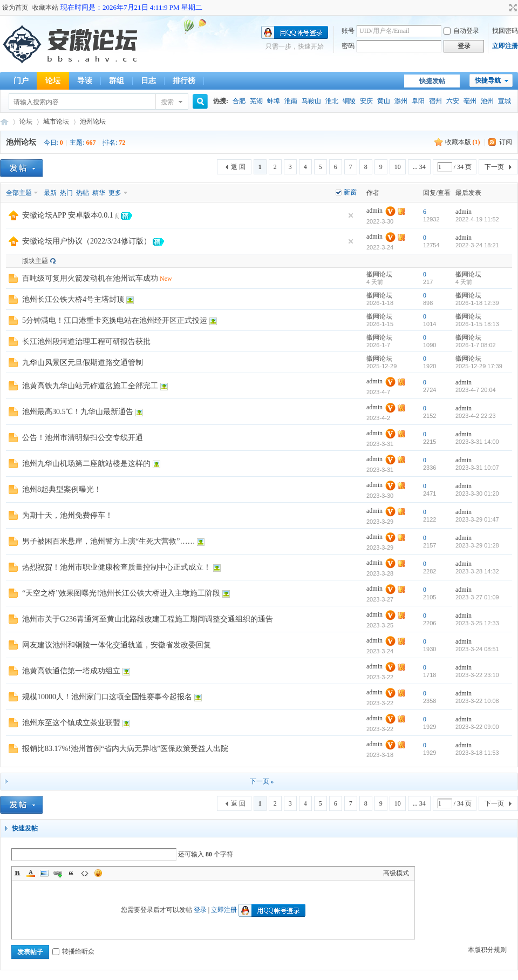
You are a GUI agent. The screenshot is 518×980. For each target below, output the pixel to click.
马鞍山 (311, 101)
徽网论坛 (379, 274)
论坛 (53, 81)
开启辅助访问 (503, 8)
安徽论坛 (4, 122)
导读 (85, 81)
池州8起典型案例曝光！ (62, 489)
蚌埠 (274, 101)
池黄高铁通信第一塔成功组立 (71, 671)
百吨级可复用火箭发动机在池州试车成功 (90, 278)
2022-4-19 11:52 (477, 219)
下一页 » (262, 781)
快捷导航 (488, 80)
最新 (50, 193)
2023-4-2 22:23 (476, 416)
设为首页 (15, 8)
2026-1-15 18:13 (477, 324)
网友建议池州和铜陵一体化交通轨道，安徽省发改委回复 (117, 645)
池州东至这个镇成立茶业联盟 (71, 723)
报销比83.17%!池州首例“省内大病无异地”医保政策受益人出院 (125, 749)
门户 (21, 81)
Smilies (98, 873)
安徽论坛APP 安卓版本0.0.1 (68, 215)
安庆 (366, 101)
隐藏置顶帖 (351, 215)
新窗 (350, 192)
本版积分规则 (487, 950)
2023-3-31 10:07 (477, 468)
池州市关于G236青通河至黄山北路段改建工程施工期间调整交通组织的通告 (148, 619)
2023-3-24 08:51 (477, 649)
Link (58, 873)
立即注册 (505, 46)
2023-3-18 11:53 (477, 753)
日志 (148, 81)
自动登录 (461, 31)
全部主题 (19, 193)
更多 (115, 193)
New (166, 279)
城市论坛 (56, 121)
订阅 (506, 142)
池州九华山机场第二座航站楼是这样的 (86, 464)
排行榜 (184, 81)
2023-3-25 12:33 (477, 623)
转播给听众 (73, 951)
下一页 (494, 167)
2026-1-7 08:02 (476, 345)
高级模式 (396, 873)
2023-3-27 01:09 (477, 597)
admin (374, 211)
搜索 (167, 102)
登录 (200, 910)
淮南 (291, 101)
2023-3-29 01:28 (477, 545)
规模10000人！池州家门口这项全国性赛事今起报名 (107, 697)
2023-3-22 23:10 (477, 675)
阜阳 (418, 101)
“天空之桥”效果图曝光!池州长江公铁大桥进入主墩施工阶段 (121, 593)
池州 (487, 101)
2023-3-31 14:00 (477, 442)
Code (85, 873)
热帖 (83, 193)
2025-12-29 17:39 (479, 366)
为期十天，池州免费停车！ (67, 515)
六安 (453, 101)
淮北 (332, 101)
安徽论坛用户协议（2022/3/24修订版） (87, 241)
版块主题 (35, 261)
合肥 (239, 101)
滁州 (401, 101)
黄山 (384, 101)
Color (31, 873)
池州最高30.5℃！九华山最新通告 (78, 412)
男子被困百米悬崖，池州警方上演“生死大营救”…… (108, 541)
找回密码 (505, 31)
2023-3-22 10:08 (477, 701)
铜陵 (349, 101)
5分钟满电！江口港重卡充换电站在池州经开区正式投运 (115, 320)
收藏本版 (463, 142)
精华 (99, 193)
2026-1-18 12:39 (477, 303)
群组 (117, 81)
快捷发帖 (432, 81)
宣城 (505, 101)
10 (398, 167)
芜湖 (256, 101)
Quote (71, 873)
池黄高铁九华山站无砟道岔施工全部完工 (90, 386)
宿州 (435, 101)
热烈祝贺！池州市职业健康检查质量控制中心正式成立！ (117, 567)
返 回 (238, 167)
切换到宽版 (512, 8)
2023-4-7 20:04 (476, 390)
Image (44, 873)
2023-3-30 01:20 (477, 494)
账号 (348, 31)
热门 (66, 193)
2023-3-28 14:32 (477, 571)
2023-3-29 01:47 (477, 519)
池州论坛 (93, 121)
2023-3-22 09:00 (477, 727)
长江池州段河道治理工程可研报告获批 (86, 342)
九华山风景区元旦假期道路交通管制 (83, 363)
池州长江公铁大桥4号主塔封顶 (73, 299)
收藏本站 (45, 8)
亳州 (470, 101)
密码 (348, 46)
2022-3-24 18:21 (477, 245)
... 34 (419, 167)
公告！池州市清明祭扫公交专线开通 (83, 438)
